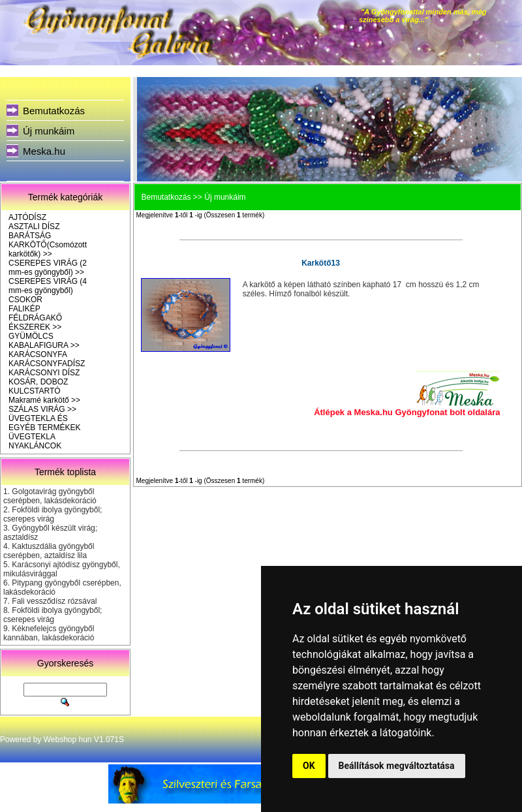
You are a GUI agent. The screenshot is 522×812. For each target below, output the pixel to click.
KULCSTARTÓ (35, 391)
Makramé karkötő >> (44, 400)
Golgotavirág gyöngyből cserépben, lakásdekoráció (50, 496)
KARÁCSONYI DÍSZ (44, 373)
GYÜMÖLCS (31, 336)
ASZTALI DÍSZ (34, 226)
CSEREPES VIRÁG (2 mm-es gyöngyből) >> (48, 268)
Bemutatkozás (54, 111)
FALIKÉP (24, 309)
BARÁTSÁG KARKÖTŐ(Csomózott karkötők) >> (48, 245)
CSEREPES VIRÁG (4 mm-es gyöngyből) (48, 286)
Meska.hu (44, 151)
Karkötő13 (321, 263)
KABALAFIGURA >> (44, 345)
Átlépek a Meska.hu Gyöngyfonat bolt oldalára (407, 412)
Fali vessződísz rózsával (54, 601)
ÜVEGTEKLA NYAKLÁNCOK (35, 441)
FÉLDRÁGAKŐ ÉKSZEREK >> (35, 322)
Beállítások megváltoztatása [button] (397, 766)
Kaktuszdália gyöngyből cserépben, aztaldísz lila (49, 551)
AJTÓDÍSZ (27, 217)
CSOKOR (25, 300)
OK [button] (309, 766)
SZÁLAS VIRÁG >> (42, 409)
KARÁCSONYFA (38, 354)
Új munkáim (49, 131)
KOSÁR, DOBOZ (38, 382)
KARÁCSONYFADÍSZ (47, 364)
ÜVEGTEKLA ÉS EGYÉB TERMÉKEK (44, 423)
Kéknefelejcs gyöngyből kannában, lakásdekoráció (49, 633)
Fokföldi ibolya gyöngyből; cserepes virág (53, 514)
